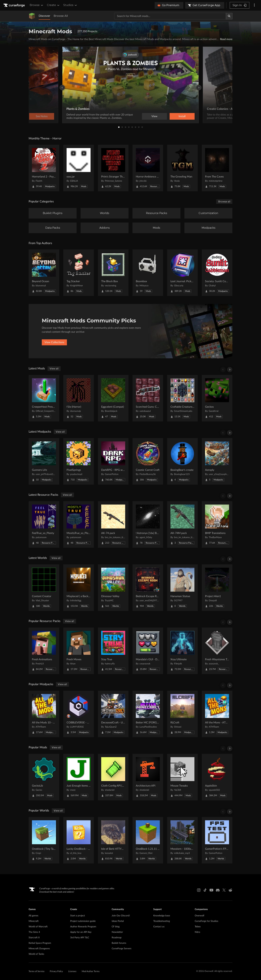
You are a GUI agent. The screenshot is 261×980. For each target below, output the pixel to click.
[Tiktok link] (205, 890)
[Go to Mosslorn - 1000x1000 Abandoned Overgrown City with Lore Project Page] (182, 840)
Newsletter (117, 932)
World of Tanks (36, 954)
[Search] (229, 16)
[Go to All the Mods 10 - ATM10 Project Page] (44, 714)
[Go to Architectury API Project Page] (148, 777)
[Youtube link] (211, 890)
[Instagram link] (199, 890)
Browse (37, 5)
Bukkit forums (119, 943)
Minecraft (34, 921)
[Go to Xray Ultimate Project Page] (182, 651)
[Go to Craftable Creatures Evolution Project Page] (182, 398)
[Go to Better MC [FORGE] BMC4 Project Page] (148, 714)
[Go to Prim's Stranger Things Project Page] (113, 168)
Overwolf (199, 916)
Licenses (72, 971)
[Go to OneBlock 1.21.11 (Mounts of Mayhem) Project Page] (148, 840)
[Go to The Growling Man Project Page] (182, 168)
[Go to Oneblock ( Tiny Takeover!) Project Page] (44, 840)
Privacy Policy (56, 971)
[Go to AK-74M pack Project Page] (182, 524)
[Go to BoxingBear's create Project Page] (182, 461)
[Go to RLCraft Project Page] (182, 714)
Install (182, 116)
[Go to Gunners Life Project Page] (44, 461)
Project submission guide (83, 921)
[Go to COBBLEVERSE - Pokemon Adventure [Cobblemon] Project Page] (79, 714)
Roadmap (117, 938)
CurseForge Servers (122, 949)
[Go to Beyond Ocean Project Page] (44, 273)
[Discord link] (218, 890)
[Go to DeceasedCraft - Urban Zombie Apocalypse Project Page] (113, 714)
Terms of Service (37, 971)
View (154, 116)
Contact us (159, 927)
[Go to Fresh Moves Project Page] (79, 651)
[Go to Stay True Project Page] (113, 651)
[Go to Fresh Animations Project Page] (44, 651)
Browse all (224, 202)
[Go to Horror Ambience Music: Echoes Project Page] (148, 168)
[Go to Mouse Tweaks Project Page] (182, 777)
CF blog (116, 927)
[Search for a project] (170, 16)
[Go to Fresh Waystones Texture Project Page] (217, 651)
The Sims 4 (34, 932)
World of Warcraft (38, 927)
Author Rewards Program (83, 927)
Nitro (197, 932)
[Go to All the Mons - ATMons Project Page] (217, 714)
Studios (70, 5)
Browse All (61, 16)
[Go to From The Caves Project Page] (217, 168)
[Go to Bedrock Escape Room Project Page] (148, 588)
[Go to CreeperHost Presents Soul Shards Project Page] (44, 398)
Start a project (78, 916)
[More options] (254, 5)
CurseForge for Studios (206, 921)
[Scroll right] (230, 370)
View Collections (54, 342)
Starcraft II (34, 938)
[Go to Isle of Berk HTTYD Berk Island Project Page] (113, 840)
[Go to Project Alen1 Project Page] (217, 588)
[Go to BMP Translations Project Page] (217, 524)
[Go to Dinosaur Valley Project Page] (113, 588)
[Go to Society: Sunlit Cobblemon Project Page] (217, 273)
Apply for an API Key (81, 932)
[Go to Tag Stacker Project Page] (79, 273)
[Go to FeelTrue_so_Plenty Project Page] (44, 524)
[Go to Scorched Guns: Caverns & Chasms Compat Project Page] (148, 398)
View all (54, 369)
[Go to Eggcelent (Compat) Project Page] (113, 398)
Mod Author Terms (91, 971)
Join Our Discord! (121, 916)
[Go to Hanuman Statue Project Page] (182, 588)
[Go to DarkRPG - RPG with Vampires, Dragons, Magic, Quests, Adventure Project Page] (113, 461)
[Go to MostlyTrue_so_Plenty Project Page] (79, 524)
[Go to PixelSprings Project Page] (79, 461)
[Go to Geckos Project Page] (217, 398)
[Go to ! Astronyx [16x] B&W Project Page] (148, 524)
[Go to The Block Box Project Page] (113, 273)
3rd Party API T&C (80, 938)
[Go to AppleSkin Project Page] (217, 777)
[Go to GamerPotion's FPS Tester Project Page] (217, 840)
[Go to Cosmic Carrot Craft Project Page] (148, 461)
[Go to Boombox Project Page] (148, 273)
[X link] (224, 890)
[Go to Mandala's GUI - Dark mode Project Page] (148, 651)
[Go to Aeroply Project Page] (217, 461)
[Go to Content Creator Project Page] (44, 588)
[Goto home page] (14, 5)
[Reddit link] (230, 890)
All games (33, 916)
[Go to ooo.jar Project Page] (79, 168)
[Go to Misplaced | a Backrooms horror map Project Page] (79, 588)
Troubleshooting (162, 921)
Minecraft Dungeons (39, 949)
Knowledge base (162, 916)
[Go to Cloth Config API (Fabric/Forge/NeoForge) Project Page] (113, 777)
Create (53, 5)
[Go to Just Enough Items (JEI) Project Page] (79, 777)
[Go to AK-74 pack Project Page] (113, 524)
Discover (44, 16)
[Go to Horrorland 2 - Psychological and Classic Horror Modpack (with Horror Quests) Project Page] (44, 168)
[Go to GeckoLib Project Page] (44, 777)
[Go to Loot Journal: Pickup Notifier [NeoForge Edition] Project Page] (182, 273)
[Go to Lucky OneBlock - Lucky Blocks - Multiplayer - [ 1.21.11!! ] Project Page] (79, 840)
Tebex (198, 927)
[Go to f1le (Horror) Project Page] (79, 398)
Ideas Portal (118, 921)
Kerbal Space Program (40, 943)
